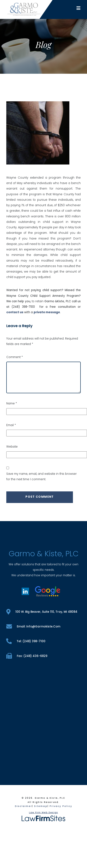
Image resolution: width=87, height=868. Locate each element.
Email (11, 425)
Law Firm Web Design (43, 812)
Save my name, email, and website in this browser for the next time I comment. (42, 477)
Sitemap (41, 806)
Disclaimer (23, 806)
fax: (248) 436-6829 (27, 656)
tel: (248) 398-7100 (26, 641)
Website (12, 447)
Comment (14, 357)
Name (12, 403)
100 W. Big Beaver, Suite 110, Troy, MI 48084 (42, 612)
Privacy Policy (61, 806)
